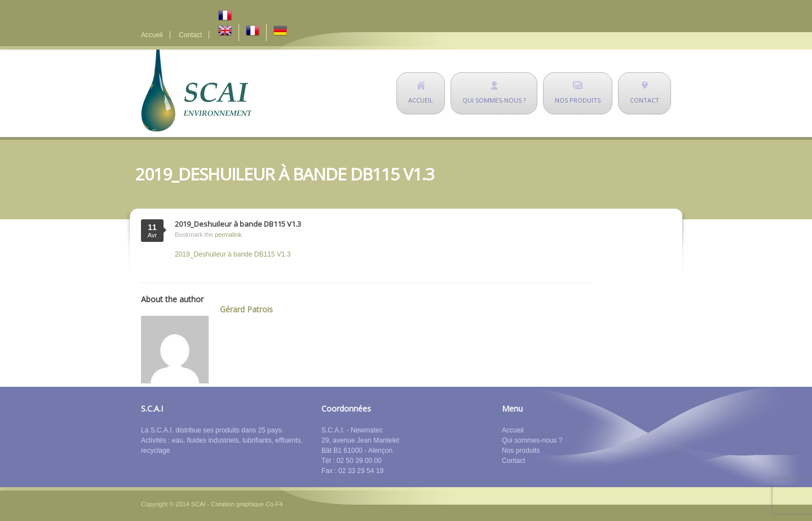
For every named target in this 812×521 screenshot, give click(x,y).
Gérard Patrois (246, 309)
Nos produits (521, 451)
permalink (228, 235)
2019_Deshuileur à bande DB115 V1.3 (233, 254)
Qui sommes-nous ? (532, 440)
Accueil (152, 35)
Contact (190, 35)
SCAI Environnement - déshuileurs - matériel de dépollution (196, 90)
